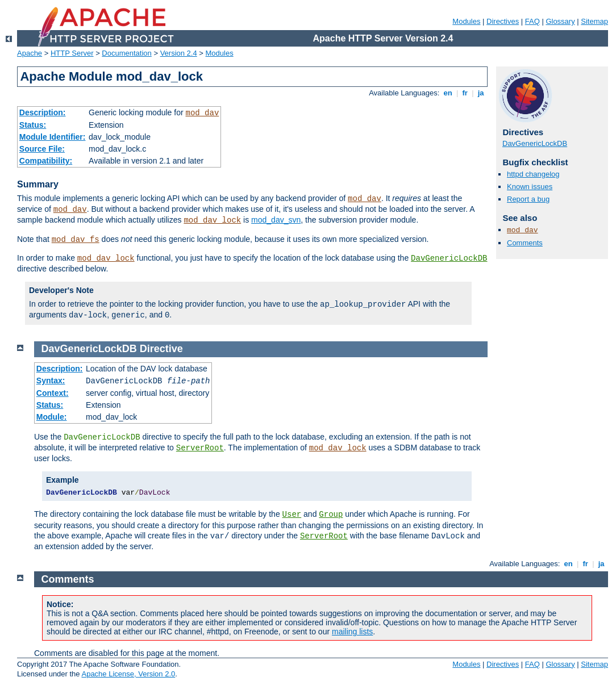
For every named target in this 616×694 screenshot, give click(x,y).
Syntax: (51, 381)
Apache (30, 53)
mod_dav (202, 113)
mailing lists (352, 632)
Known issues (530, 187)
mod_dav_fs (76, 240)
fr (465, 93)
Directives (503, 21)
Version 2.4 (179, 53)
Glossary (560, 21)
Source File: (42, 149)
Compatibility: (46, 161)
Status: (33, 125)
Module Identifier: (53, 137)
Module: (52, 417)
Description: (43, 112)
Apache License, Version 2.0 (128, 674)
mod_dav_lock (212, 220)
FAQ (532, 21)
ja (481, 93)
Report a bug (528, 199)
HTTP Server (72, 53)
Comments (525, 243)
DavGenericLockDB (449, 258)
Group (331, 515)
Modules (466, 21)
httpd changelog (533, 174)
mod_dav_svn (276, 220)
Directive (161, 349)
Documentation (126, 53)
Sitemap (594, 21)
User (292, 515)
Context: (53, 393)
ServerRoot (200, 448)
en (448, 93)
